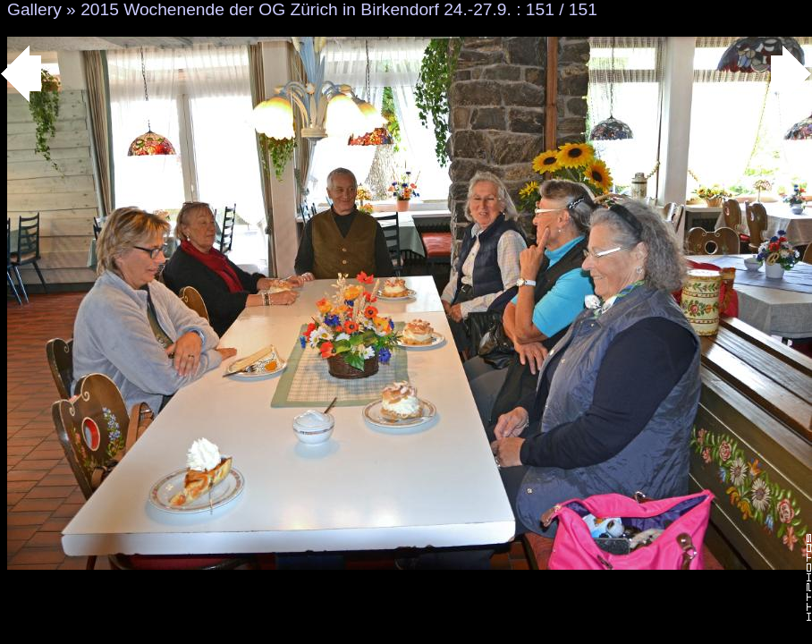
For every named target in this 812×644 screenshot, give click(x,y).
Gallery (34, 9)
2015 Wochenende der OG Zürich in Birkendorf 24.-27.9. (296, 9)
